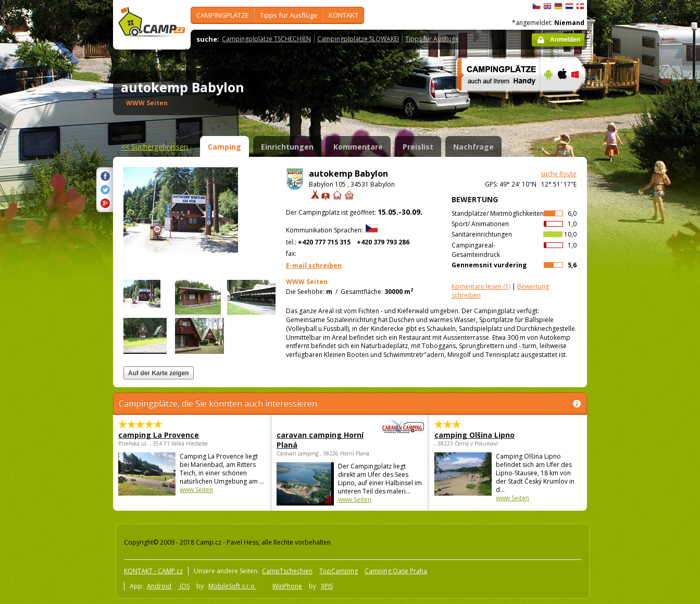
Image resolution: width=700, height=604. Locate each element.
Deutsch (558, 6)
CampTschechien (287, 571)
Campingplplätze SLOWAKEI (358, 39)
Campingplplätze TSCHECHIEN (266, 39)
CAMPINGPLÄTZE (223, 15)
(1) (481, 286)
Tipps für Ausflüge (289, 15)
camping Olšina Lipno (474, 435)
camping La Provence (159, 435)
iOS (184, 586)
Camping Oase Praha (396, 571)
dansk (580, 6)
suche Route (559, 174)
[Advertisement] (631, 313)
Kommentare (358, 147)
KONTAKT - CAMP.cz (153, 571)
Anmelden (565, 40)
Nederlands (569, 6)
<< (154, 147)
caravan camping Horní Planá (322, 440)
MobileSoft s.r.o (232, 586)
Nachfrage (473, 147)
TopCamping (339, 571)
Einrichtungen (287, 147)
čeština (536, 6)
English (547, 6)
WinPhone (287, 586)
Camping (224, 147)
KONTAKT (343, 15)
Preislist (418, 147)
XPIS (327, 586)
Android (159, 586)
